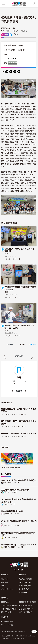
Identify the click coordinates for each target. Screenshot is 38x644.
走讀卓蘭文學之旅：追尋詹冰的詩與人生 (19, 545)
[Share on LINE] (15, 72)
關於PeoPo (5, 579)
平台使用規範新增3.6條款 (12, 511)
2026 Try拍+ (6, 602)
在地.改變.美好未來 (26, 609)
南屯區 (21, 45)
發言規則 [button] (33, 345)
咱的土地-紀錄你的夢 (9, 609)
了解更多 (19, 391)
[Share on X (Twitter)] (11, 72)
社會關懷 (12, 50)
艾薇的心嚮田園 (10, 547)
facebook (16, 570)
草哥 (7, 254)
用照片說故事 (6, 612)
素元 (6, 504)
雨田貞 (7, 492)
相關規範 (5, 582)
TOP (34, 632)
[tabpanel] (19, 351)
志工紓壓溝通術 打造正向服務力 (15, 490)
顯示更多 (12, 59)
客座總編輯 (23, 592)
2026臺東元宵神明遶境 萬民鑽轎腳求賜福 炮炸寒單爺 (18, 500)
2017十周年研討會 (26, 605)
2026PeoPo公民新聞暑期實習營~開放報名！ (19, 522)
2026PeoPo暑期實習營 (10, 468)
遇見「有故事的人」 (26, 612)
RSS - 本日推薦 (7, 625)
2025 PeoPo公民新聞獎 (10, 605)
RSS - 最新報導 (7, 621)
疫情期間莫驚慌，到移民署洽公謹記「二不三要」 (20, 327)
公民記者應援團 (25, 586)
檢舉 (17, 35)
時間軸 (4, 586)
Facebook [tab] (9, 344)
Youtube (22, 570)
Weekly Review (7, 589)
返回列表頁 (19, 356)
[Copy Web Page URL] (19, 72)
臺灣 (10, 45)
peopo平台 (8, 514)
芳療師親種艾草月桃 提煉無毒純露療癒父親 (18, 534)
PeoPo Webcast (25, 582)
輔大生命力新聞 (10, 538)
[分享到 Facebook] (7, 72)
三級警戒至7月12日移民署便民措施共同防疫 (20, 288)
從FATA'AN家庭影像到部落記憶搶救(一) (19, 480)
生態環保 (21, 50)
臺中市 (15, 45)
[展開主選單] (3, 4)
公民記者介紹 (24, 589)
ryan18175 (8, 483)
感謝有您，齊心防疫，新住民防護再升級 (20, 250)
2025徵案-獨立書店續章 (28, 602)
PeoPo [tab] (22, 345)
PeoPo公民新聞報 (26, 579)
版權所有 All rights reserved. (13, 63)
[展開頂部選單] (35, 4)
